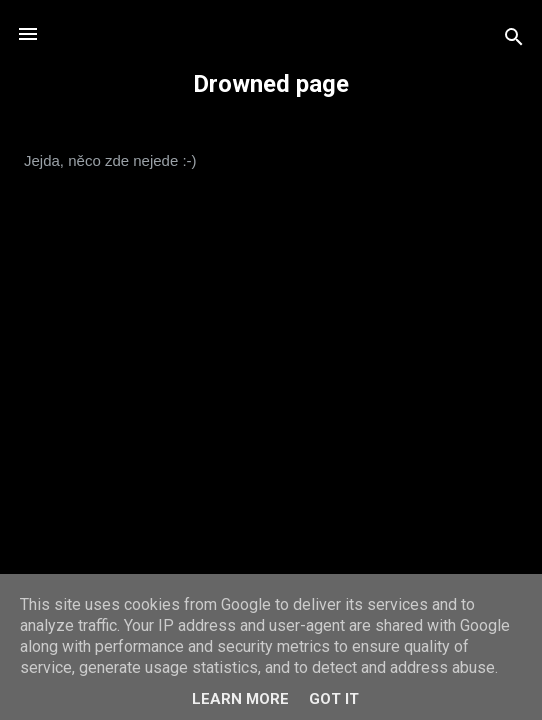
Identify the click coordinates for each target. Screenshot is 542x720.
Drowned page (271, 84)
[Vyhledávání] (514, 40)
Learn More (240, 699)
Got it (334, 699)
